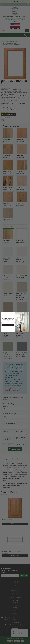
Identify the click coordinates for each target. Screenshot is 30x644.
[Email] (8, 323)
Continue (8, 325)
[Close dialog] (28, 313)
